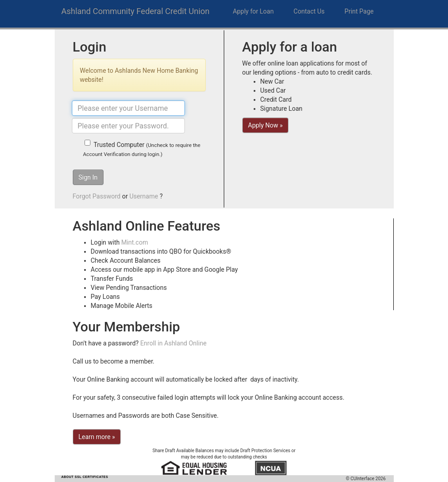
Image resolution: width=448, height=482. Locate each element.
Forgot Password (97, 196)
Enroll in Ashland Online (173, 343)
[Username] (128, 108)
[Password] (128, 126)
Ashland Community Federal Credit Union (136, 11)
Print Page (359, 11)
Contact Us (309, 11)
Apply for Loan (253, 11)
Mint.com (134, 242)
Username (144, 196)
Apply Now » (266, 125)
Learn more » (97, 437)
